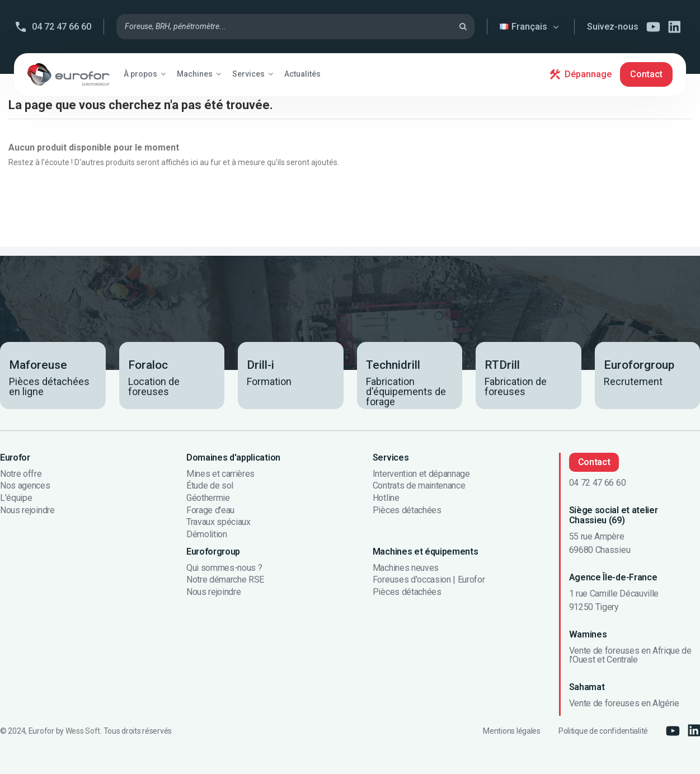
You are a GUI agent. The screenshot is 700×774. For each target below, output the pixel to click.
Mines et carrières (220, 474)
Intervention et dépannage (421, 474)
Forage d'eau (210, 510)
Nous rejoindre (27, 510)
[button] (145, 74)
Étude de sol (210, 486)
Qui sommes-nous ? (224, 568)
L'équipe (16, 498)
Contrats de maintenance (419, 486)
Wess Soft (83, 731)
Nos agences (25, 486)
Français (531, 27)
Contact (646, 74)
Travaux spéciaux (219, 522)
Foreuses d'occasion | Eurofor (429, 580)
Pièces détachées (407, 510)
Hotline (386, 498)
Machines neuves (406, 568)
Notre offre (21, 474)
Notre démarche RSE (225, 580)
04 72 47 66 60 (62, 27)
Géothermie (208, 498)
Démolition (207, 534)
